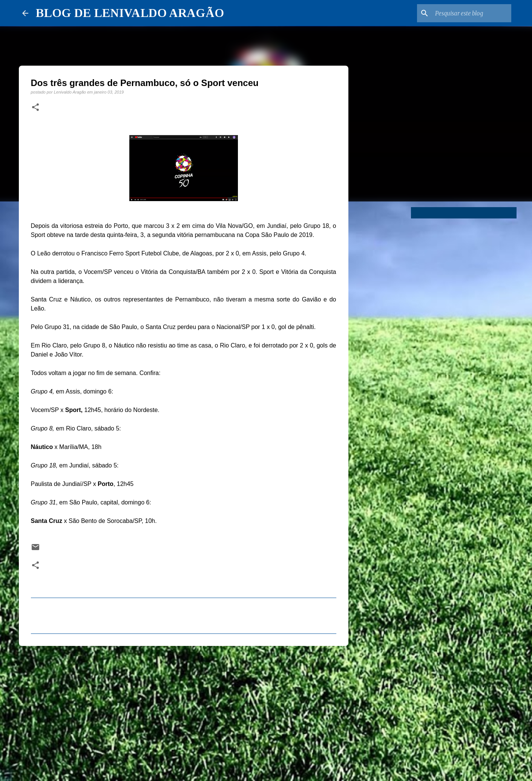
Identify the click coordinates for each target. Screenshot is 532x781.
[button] (35, 108)
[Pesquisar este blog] (472, 13)
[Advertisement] (184, 710)
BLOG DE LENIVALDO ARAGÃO (130, 13)
